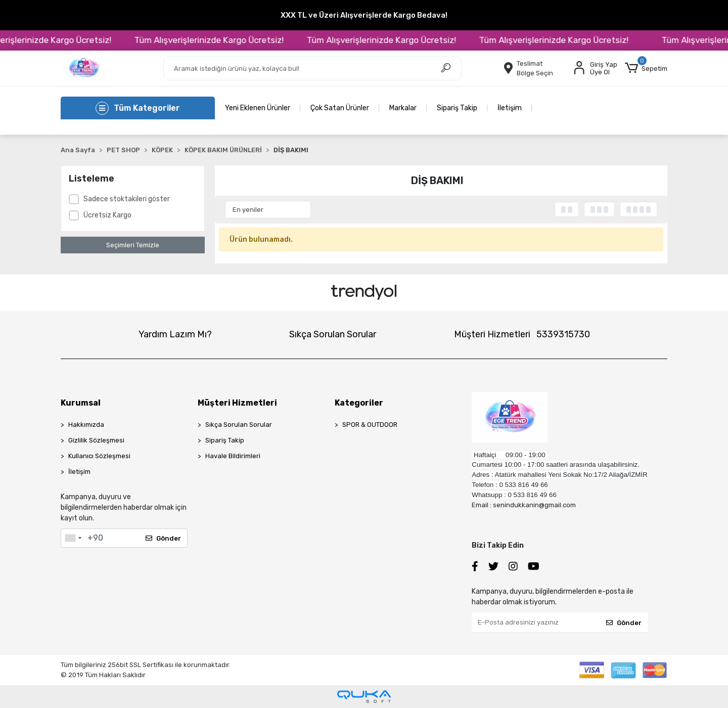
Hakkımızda (86, 425)
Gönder (163, 538)
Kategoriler (359, 403)
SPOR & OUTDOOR (370, 425)
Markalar (403, 108)
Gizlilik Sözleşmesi (96, 440)
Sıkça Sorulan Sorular (333, 334)
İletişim (510, 108)
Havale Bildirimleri (233, 456)
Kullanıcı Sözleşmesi (99, 456)
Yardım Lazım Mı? (175, 334)
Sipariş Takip (457, 108)
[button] (646, 68)
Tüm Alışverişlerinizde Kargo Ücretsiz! (221, 40)
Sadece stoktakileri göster (127, 199)
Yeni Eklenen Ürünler (258, 108)
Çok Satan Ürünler (340, 108)
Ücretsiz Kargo (107, 215)
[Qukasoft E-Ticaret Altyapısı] (364, 697)
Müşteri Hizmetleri (522, 334)
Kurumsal (81, 403)
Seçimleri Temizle (133, 245)
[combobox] (73, 538)
